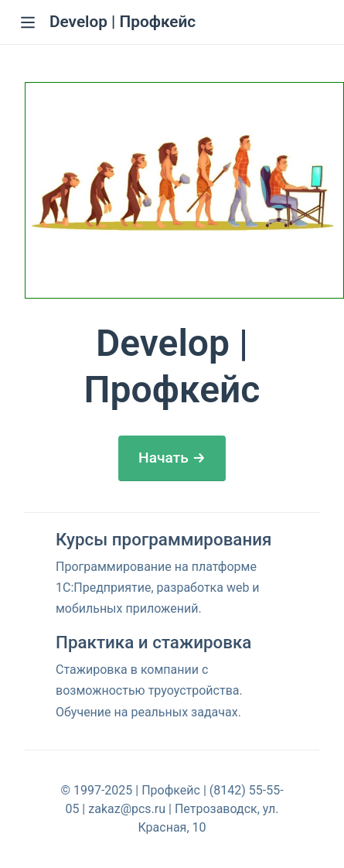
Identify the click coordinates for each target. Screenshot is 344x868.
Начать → (172, 458)
